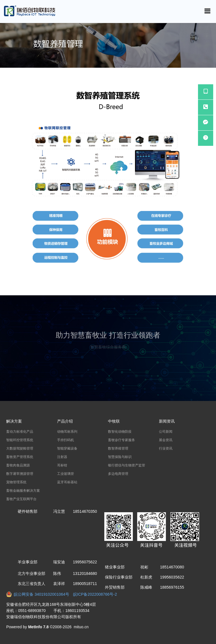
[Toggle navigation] (208, 11)
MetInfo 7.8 (38, 627)
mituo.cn (81, 627)
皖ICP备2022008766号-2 (95, 594)
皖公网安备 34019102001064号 (40, 594)
